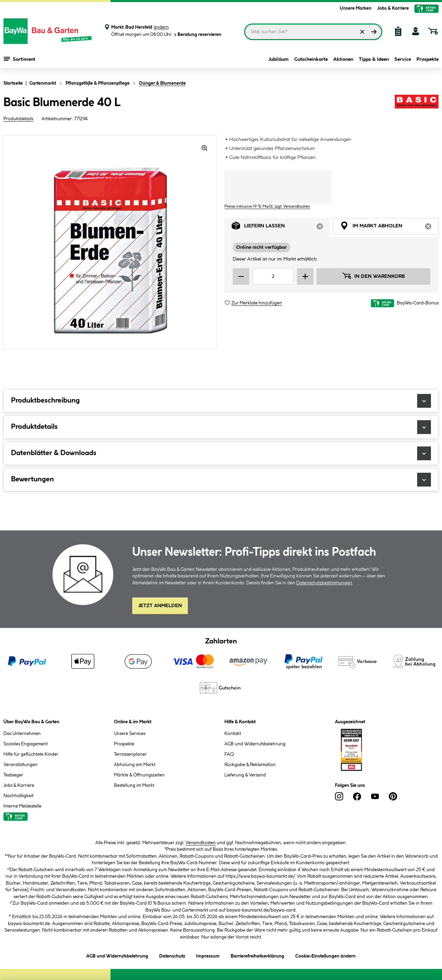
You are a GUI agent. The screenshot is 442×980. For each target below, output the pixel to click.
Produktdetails (18, 119)
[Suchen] (374, 32)
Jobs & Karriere (393, 8)
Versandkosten (201, 843)
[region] (110, 242)
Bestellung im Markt (134, 785)
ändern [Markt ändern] (161, 27)
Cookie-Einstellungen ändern (325, 955)
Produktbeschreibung (221, 401)
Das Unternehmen (22, 734)
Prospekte (427, 59)
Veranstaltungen (21, 765)
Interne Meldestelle (22, 806)
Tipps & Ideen (374, 59)
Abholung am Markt (135, 765)
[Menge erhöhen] (305, 276)
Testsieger (13, 775)
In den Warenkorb (373, 276)
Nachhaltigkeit (18, 796)
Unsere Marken (356, 8)
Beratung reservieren (197, 35)
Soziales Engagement (26, 744)
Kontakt (233, 734)
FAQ (229, 754)
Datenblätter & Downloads (221, 453)
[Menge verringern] (241, 276)
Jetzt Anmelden (160, 606)
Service (403, 59)
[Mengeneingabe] (273, 276)
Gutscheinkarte (311, 59)
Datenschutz (172, 955)
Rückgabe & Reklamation (250, 765)
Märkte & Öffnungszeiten (139, 775)
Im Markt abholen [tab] (389, 228)
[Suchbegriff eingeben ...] (313, 32)
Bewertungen (221, 480)
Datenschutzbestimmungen (324, 583)
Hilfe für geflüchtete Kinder (31, 754)
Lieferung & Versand (245, 775)
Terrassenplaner (130, 754)
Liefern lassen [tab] (281, 228)
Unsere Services (130, 734)
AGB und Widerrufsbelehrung (255, 744)
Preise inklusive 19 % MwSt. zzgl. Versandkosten (267, 206)
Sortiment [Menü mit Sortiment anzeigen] (20, 59)
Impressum (208, 955)
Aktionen (343, 59)
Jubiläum (278, 59)
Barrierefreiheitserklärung (257, 955)
